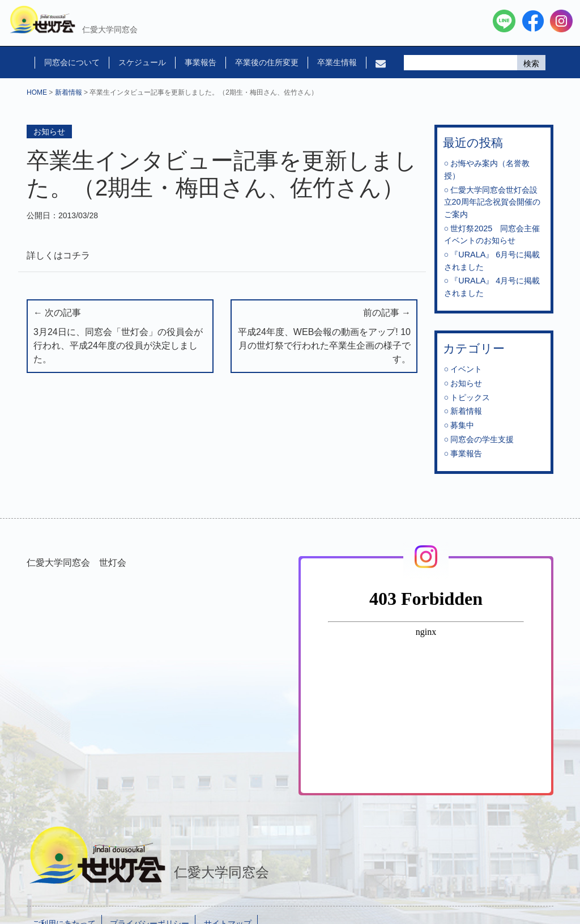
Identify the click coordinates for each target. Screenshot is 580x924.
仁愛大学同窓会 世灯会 (76, 563)
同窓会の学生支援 (482, 439)
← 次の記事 (120, 337)
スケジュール (142, 62)
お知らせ (49, 132)
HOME (37, 92)
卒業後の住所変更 (267, 62)
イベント (466, 369)
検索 (531, 63)
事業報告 (201, 62)
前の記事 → (324, 337)
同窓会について (72, 62)
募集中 (462, 425)
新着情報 (69, 92)
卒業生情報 (337, 62)
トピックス (470, 397)
